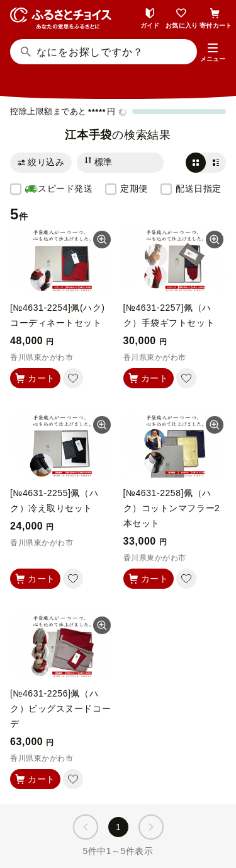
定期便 (134, 188)
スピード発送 (59, 189)
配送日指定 (199, 188)
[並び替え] (120, 163)
